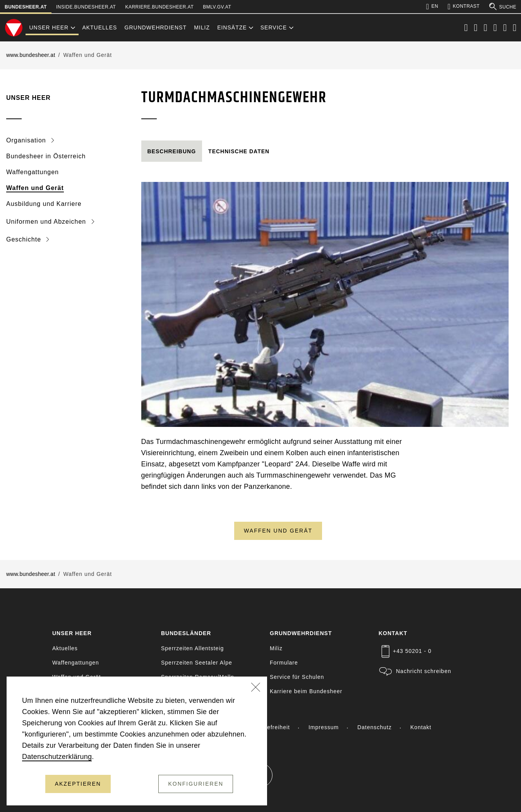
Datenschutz (374, 727)
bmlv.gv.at (217, 7)
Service (274, 27)
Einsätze (232, 27)
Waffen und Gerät (35, 188)
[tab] (172, 152)
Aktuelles (99, 27)
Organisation (27, 140)
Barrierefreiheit (269, 727)
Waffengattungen (33, 172)
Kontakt (421, 727)
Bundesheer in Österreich (46, 156)
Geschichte (25, 239)
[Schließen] (256, 688)
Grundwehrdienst (156, 27)
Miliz (202, 27)
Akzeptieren (78, 784)
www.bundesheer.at (31, 55)
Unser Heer (49, 27)
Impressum (324, 727)
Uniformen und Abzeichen (47, 222)
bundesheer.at (26, 7)
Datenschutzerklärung (57, 757)
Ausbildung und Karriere (44, 204)
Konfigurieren (196, 784)
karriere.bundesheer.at (159, 7)
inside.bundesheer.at (86, 7)
